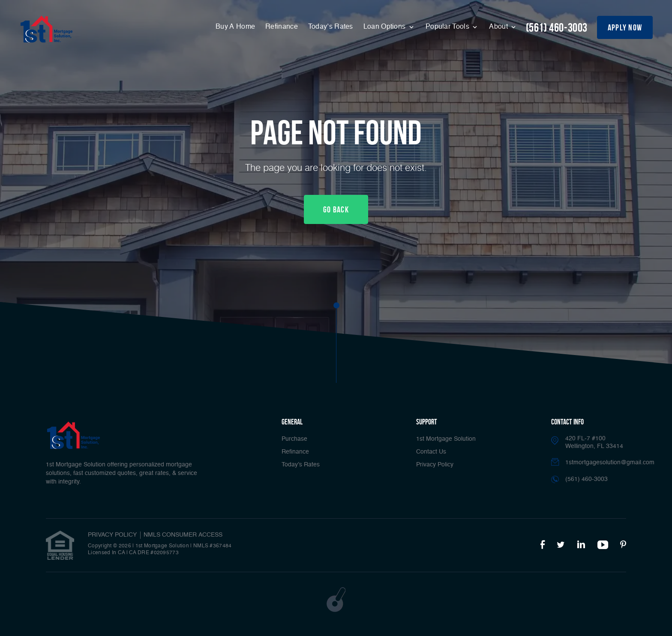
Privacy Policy (435, 465)
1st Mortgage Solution (446, 439)
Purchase (294, 439)
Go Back (336, 209)
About (499, 27)
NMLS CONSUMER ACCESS (183, 535)
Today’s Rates (331, 27)
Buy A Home (235, 27)
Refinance (282, 27)
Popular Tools (448, 27)
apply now (625, 27)
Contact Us (431, 452)
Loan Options (385, 27)
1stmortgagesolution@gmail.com (610, 463)
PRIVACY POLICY (112, 535)
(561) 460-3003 (557, 28)
